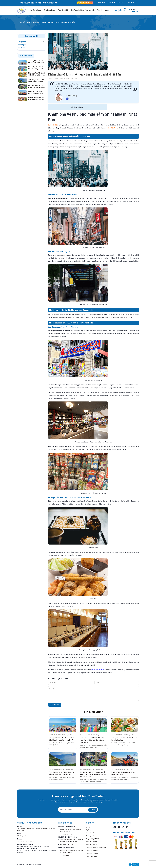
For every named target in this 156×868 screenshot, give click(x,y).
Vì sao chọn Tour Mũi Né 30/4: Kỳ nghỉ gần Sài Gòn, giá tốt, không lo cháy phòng (92, 740)
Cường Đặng (71, 96)
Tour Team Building (77, 10)
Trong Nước (22, 42)
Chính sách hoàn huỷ (92, 845)
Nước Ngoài (22, 45)
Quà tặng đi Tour (91, 836)
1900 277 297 (21, 841)
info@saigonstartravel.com (25, 836)
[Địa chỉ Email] (78, 810)
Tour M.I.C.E (90, 10)
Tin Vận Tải (22, 48)
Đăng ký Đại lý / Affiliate (93, 839)
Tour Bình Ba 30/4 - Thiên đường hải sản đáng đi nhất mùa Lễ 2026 (36, 80)
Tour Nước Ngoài (50, 10)
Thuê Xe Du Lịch (102, 10)
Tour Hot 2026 (63, 10)
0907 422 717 (30, 841)
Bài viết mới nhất (26, 56)
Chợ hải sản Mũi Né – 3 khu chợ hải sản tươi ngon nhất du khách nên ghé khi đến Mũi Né (93, 774)
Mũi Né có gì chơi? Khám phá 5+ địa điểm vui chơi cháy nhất (36, 99)
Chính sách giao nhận (92, 851)
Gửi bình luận (55, 705)
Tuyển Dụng (130, 3)
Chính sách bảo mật (92, 842)
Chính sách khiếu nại (92, 853)
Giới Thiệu (102, 3)
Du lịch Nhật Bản (53, 125)
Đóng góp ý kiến (90, 833)
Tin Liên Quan (93, 712)
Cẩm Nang (112, 3)
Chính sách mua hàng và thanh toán (96, 848)
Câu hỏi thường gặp (91, 856)
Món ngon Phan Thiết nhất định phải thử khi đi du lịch (37, 74)
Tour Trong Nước (35, 10)
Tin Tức (121, 3)
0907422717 (135, 11)
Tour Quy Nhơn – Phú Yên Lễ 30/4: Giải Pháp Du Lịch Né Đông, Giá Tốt (37, 62)
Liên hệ (88, 827)
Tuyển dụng (89, 830)
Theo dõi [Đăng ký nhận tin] (93, 810)
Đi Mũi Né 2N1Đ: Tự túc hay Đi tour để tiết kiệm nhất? (36, 92)
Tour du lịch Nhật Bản (98, 670)
